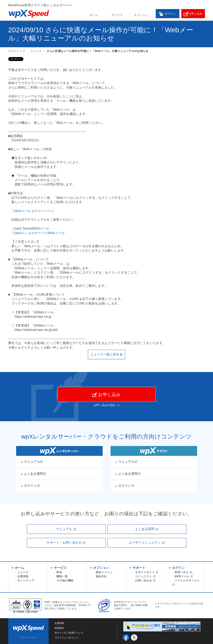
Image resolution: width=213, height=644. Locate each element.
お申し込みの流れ (105, 405)
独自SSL (101, 576)
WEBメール (184, 576)
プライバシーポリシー (67, 638)
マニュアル (34, 462)
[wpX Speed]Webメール (32, 228)
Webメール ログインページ (34, 211)
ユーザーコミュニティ (147, 543)
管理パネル (183, 572)
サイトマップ (26, 580)
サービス (117, 15)
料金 (59, 572)
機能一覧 (62, 576)
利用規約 (59, 628)
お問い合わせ (145, 580)
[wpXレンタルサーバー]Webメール (40, 233)
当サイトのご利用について (69, 633)
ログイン (167, 14)
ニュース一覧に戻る (106, 354)
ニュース (23, 572)
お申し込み (193, 14)
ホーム (94, 15)
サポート (139, 568)
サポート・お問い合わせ (66, 543)
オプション (141, 15)
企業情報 (23, 576)
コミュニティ (145, 576)
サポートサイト (147, 572)
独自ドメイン (104, 572)
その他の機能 (65, 580)
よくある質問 (35, 474)
